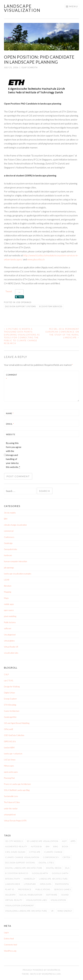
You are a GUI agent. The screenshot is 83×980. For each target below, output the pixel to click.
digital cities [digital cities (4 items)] (46, 863)
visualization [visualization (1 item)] (58, 900)
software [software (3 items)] (52, 895)
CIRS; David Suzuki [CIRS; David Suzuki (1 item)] (15, 852)
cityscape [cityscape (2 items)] (35, 852)
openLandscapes (11, 772)
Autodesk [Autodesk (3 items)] (36, 847)
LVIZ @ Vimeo (10, 760)
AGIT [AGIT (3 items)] (64, 841)
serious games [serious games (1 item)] (62, 889)
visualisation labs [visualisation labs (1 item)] (36, 900)
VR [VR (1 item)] (52, 911)
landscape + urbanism (13, 754)
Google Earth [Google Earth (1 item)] (60, 873)
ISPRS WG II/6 (10, 741)
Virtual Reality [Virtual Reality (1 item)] (14, 900)
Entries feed (9, 939)
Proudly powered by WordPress (41, 970)
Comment (12, 377)
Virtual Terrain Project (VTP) (15, 821)
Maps (6, 598)
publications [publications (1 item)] (43, 889)
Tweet (9, 291)
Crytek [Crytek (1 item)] (66, 857)
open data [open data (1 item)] (46, 884)
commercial (9, 531)
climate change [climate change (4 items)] (53, 852)
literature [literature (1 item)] (30, 884)
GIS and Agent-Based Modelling (17, 723)
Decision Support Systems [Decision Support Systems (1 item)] (20, 863)
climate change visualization (15, 525)
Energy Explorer (10, 699)
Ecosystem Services (51, 306)
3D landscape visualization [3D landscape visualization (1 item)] (42, 841)
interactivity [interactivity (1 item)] (13, 879)
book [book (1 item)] (65, 847)
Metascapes (9, 766)
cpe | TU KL (9, 681)
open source (9, 610)
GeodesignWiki (10, 717)
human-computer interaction (16, 561)
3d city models (10, 513)
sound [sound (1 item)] (65, 895)
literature (8, 586)
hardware (8, 555)
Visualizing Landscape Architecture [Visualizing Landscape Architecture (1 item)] (26, 911)
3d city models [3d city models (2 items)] (14, 841)
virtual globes (9, 641)
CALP (6, 674)
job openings (24, 302)
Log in (6, 933)
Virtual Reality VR (11, 647)
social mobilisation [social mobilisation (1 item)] (31, 895)
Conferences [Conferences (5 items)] (51, 857)
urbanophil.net (10, 815)
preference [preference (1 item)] (25, 889)
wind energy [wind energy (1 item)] (65, 911)
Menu (74, 6)
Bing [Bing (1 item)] (56, 847)
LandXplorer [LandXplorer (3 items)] (13, 884)
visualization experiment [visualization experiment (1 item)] (19, 906)
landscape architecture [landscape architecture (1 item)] (53, 879)
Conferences (9, 537)
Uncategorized (10, 635)
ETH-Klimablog (10, 705)
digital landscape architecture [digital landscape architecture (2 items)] (24, 868)
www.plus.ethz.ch (36, 259)
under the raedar (11, 809)
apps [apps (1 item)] (73, 841)
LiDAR (7, 580)
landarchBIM (9, 748)
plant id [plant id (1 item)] (10, 889)
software (8, 628)
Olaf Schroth (29, 67)
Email (10, 424)
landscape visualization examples (18, 574)
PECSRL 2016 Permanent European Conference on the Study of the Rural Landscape (62, 333)
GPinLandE (9, 729)
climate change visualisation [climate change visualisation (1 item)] (22, 857)
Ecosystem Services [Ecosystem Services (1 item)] (17, 873)
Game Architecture (12, 711)
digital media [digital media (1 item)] (54, 868)
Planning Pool (9, 778)
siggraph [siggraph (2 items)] (10, 895)
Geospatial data (10, 549)
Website (11, 434)
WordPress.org (10, 951)
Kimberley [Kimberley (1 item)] (30, 879)
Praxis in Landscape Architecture (17, 784)
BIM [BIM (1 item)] (48, 847)
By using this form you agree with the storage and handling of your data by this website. (14, 455)
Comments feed (10, 945)
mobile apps (9, 604)
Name (10, 413)
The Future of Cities (12, 802)
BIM (6, 519)
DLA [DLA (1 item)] (67, 868)
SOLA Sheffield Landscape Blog (17, 790)
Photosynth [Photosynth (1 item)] (62, 884)
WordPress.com (51, 974)
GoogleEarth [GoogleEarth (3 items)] (40, 873)
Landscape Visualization (22, 8)
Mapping (8, 592)
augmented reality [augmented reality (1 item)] (16, 847)
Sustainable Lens (11, 796)
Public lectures (10, 622)
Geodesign (8, 543)
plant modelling (10, 616)
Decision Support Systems (21, 306)
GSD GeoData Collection (14, 735)
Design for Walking (12, 687)
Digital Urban (9, 693)
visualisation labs (11, 653)
